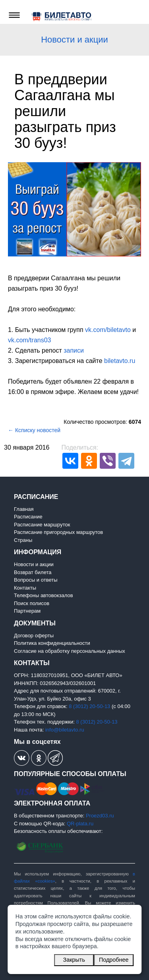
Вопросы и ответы (36, 580)
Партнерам (27, 611)
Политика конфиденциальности (52, 643)
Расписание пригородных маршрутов (58, 532)
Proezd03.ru (100, 816)
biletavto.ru (120, 361)
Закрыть (74, 960)
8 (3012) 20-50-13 (89, 706)
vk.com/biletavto (108, 330)
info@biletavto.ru (65, 730)
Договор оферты (34, 636)
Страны (23, 540)
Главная (24, 509)
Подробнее (114, 960)
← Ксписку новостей (34, 430)
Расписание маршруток (42, 525)
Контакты (25, 588)
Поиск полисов (32, 603)
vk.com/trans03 (29, 340)
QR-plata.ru (80, 824)
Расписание (28, 517)
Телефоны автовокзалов (44, 595)
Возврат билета (33, 572)
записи (74, 350)
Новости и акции (74, 40)
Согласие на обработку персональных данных (70, 651)
